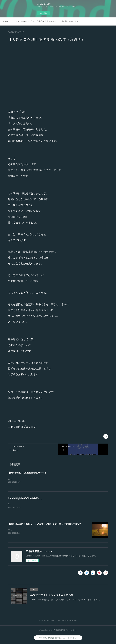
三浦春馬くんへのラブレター (69, 21)
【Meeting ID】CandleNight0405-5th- (27, 473)
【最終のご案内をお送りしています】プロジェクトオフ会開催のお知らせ (45, 524)
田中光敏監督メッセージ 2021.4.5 (46, 21)
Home (6, 21)
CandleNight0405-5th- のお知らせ (25, 498)
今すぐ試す (43, 13)
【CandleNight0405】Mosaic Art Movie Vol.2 (24, 21)
